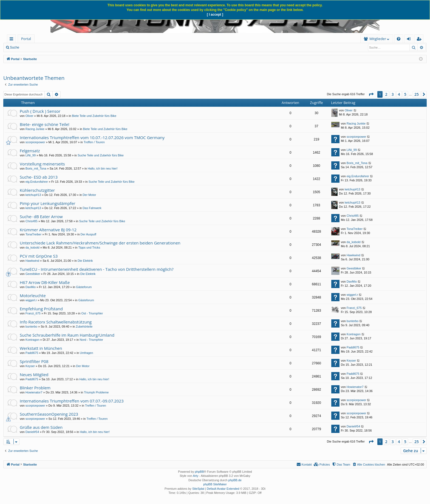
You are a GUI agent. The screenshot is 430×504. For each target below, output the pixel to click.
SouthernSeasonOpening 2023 (49, 414)
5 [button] (405, 94)
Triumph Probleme (96, 392)
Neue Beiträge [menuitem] (38, 47)
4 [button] (399, 94)
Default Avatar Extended (223, 489)
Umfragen (86, 353)
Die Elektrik (85, 261)
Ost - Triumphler (92, 313)
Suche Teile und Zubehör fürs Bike (101, 155)
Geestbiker (33, 274)
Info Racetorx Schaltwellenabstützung (56, 322)
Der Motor (89, 195)
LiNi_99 (31, 155)
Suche (15, 47)
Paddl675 (32, 353)
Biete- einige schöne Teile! (45, 124)
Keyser (30, 366)
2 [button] (386, 94)
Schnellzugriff (12, 40)
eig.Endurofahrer (37, 182)
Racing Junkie (35, 129)
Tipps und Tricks (89, 247)
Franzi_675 (33, 313)
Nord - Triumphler (91, 340)
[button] (371, 94)
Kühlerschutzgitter (37, 190)
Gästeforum (84, 287)
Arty (196, 476)
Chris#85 (32, 221)
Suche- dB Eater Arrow (41, 216)
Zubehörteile (84, 326)
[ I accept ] (215, 15)
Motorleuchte (33, 295)
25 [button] (417, 94)
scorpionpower (35, 142)
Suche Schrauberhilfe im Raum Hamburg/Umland (67, 335)
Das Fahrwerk (92, 208)
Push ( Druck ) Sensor (40, 111)
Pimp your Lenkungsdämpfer (48, 203)
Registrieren (88, 47)
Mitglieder (293, 39)
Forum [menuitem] (48, 39)
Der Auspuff (88, 234)
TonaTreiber (33, 234)
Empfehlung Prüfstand (41, 309)
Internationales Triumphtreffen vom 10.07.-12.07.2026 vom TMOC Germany (92, 137)
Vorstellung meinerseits (42, 164)
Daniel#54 (32, 432)
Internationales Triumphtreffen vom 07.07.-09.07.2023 (72, 401)
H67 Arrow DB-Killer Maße (45, 282)
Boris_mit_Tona (36, 168)
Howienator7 (34, 392)
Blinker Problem (35, 388)
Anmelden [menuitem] (410, 40)
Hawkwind (32, 261)
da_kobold (32, 247)
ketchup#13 (33, 195)
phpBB (199, 472)
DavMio (31, 287)
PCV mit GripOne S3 (39, 256)
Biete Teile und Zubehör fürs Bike (94, 116)
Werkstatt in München (41, 348)
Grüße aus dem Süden (41, 427)
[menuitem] (76, 39)
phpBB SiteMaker (215, 484)
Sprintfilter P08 (34, 361)
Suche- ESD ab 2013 (39, 177)
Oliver (29, 116)
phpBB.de (235, 480)
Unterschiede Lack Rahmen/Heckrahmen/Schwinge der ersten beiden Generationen (100, 243)
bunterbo (31, 326)
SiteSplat (198, 489)
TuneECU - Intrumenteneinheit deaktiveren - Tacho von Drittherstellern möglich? (97, 269)
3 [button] (393, 94)
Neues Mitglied (34, 375)
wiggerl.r (31, 300)
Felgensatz (30, 151)
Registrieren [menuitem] (420, 40)
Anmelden (64, 47)
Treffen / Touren (94, 142)
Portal (26, 39)
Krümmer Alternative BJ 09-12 (48, 230)
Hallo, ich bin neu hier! (103, 168)
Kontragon (32, 340)
